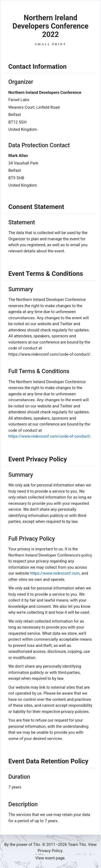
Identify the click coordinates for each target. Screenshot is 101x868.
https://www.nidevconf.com (55, 573)
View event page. (51, 858)
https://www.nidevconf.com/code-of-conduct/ (49, 436)
